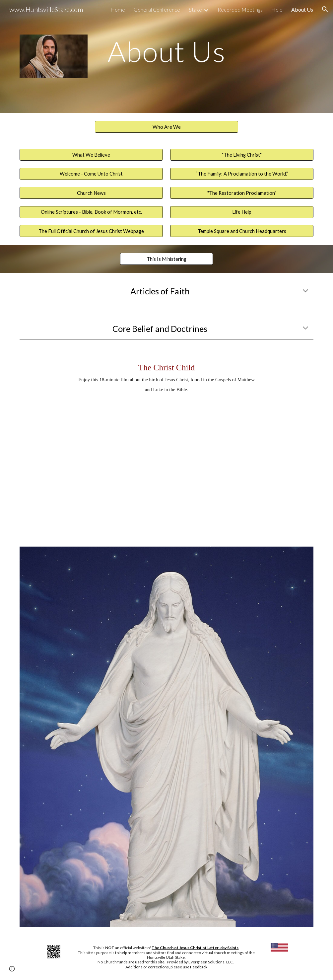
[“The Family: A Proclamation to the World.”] (242, 174)
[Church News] (91, 193)
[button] (325, 9)
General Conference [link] (157, 9)
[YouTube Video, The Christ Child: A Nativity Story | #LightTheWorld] (167, 465)
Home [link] (118, 9)
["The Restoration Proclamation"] (242, 193)
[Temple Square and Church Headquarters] (242, 231)
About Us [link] (302, 9)
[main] (166, 51)
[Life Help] (242, 212)
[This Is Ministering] (166, 259)
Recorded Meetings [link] (240, 9)
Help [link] (277, 9)
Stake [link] (195, 9)
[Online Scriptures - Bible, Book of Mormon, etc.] (91, 212)
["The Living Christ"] (242, 155)
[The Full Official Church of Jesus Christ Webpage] (91, 231)
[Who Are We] (166, 127)
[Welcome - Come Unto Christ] (91, 174)
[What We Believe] (91, 155)
